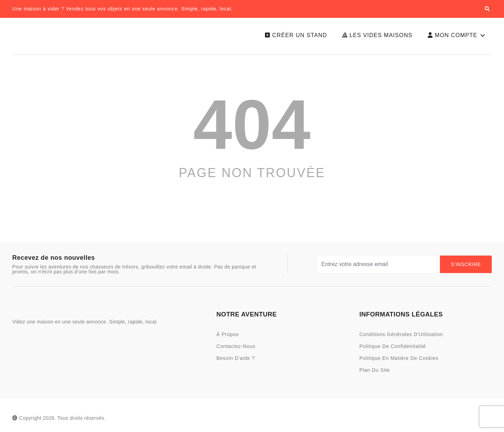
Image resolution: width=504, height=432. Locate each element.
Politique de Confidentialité (393, 349)
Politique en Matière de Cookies (399, 361)
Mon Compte (456, 37)
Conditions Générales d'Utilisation (401, 337)
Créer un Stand (293, 37)
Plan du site (375, 373)
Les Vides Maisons (375, 37)
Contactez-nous (236, 349)
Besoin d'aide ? (236, 361)
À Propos (227, 337)
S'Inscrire (466, 267)
